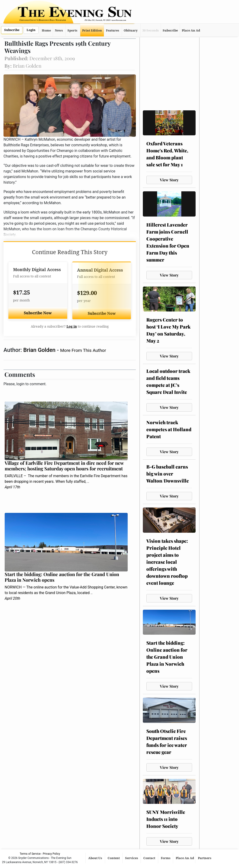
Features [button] (112, 30)
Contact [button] (150, 858)
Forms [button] (166, 858)
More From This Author (83, 350)
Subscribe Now (38, 313)
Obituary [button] (131, 30)
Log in (72, 326)
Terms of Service (30, 854)
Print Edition (92, 30)
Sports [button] (72, 30)
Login (31, 30)
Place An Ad (191, 30)
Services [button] (132, 858)
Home (46, 30)
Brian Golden (40, 350)
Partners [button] (205, 858)
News (59, 30)
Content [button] (114, 858)
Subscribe (12, 30)
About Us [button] (95, 858)
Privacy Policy (51, 854)
